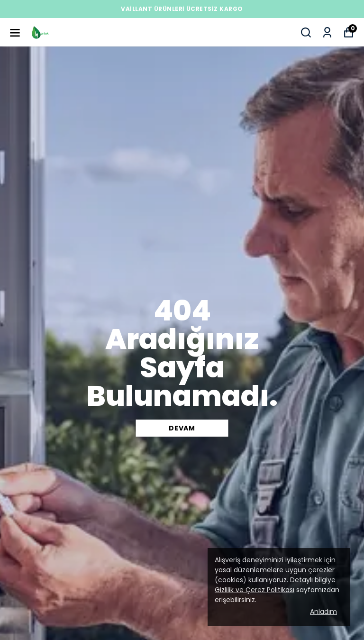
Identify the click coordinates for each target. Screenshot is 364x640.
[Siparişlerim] (327, 32)
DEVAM (182, 428)
